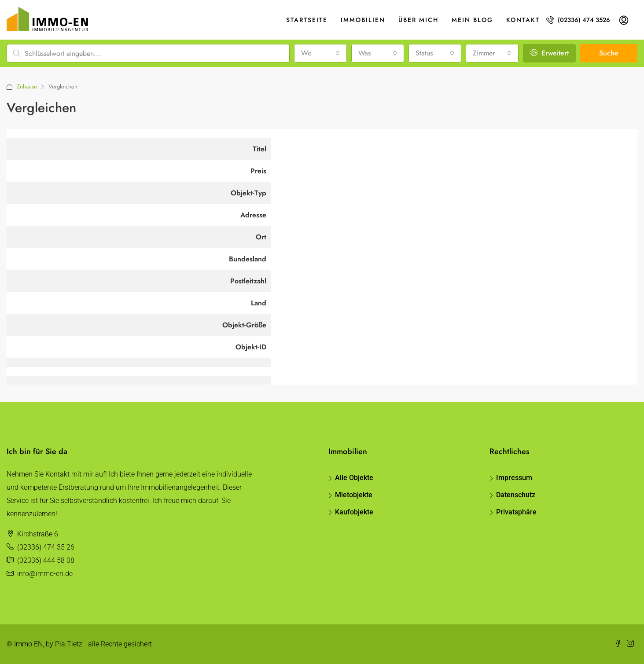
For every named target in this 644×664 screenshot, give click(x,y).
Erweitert (550, 53)
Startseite (307, 20)
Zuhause (27, 86)
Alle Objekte (354, 478)
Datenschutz (516, 495)
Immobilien (363, 20)
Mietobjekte (354, 495)
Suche (609, 53)
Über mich (418, 20)
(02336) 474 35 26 (46, 547)
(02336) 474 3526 (578, 20)
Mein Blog (472, 20)
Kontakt (523, 20)
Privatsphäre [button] (516, 512)
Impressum (514, 478)
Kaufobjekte (354, 512)
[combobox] (320, 53)
